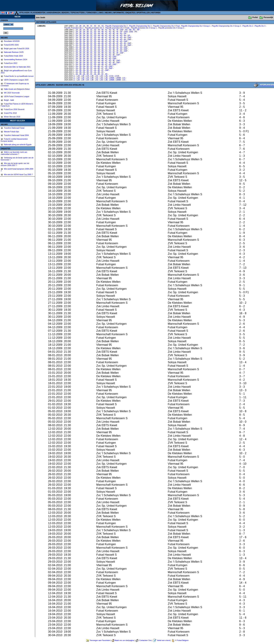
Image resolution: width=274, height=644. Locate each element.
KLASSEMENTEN (38, 13)
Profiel (255, 17)
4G (102, 26)
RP (138, 30)
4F (117, 30)
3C (91, 26)
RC (134, 30)
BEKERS (65, 13)
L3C (97, 76)
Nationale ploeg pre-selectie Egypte (18, 145)
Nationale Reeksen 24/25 (14, 52)
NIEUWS (108, 13)
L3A (87, 76)
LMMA (112, 78)
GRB (131, 32)
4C (106, 30)
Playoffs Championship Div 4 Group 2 (226, 26)
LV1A (111, 76)
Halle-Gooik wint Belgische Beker (17, 89)
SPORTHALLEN (143, 13)
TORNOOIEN (91, 13)
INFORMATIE (119, 13)
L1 (74, 76)
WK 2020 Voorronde (12, 93)
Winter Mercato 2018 (12, 117)
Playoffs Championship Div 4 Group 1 (196, 26)
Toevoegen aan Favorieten (100, 640)
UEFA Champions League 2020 (16, 80)
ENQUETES (130, 13)
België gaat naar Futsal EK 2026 (16, 49)
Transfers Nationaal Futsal (14, 128)
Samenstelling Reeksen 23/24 (15, 60)
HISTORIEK (156, 13)
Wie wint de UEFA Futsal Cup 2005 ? (18, 175)
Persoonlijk (268, 17)
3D (95, 26)
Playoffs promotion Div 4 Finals (117, 28)
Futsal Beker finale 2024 (13, 56)
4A (99, 26)
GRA (126, 32)
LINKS (101, 13)
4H (125, 36)
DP (121, 32)
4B (102, 30)
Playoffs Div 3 (260, 26)
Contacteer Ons (145, 640)
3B (88, 26)
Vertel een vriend (163, 640)
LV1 (124, 78)
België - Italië (9, 100)
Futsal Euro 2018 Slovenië (14, 109)
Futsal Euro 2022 (10, 63)
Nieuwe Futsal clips (11, 132)
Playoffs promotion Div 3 (94, 28)
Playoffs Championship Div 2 (116, 26)
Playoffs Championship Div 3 (140, 26)
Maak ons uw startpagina (124, 640)
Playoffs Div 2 (248, 26)
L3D (101, 76)
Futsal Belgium (183, 640)
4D (110, 30)
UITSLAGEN (24, 13)
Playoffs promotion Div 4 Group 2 (171, 28)
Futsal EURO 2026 (11, 45)
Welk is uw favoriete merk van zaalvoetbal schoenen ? (14, 153)
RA (126, 30)
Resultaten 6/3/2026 (12, 41)
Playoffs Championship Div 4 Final (166, 26)
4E (114, 30)
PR (136, 32)
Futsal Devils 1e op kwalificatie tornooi (19, 76)
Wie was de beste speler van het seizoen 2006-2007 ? (15, 164)
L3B (92, 76)
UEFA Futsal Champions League (16, 96)
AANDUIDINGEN (53, 13)
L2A (78, 76)
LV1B (117, 76)
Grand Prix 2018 (10, 113)
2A (77, 26)
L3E (106, 76)
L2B (83, 76)
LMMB (118, 78)
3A (84, 26)
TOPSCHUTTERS (78, 13)
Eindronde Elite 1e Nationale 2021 (17, 67)
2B (80, 26)
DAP (122, 30)
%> (8, 24)
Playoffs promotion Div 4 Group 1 (144, 28)
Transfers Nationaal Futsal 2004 (16, 135)
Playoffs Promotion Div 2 (74, 28)
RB (130, 30)
